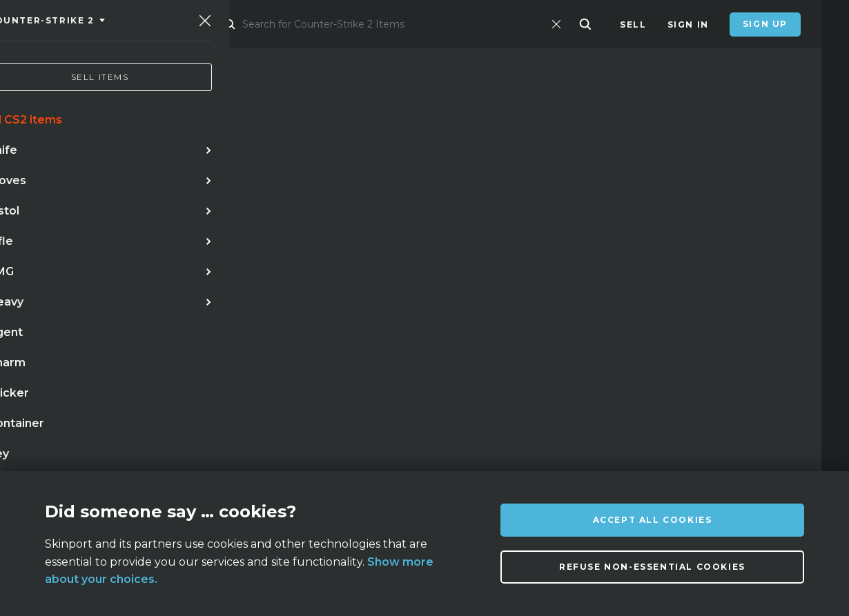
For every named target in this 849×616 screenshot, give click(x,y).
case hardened (75, 367)
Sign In (688, 24)
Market (236, 24)
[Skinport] (105, 24)
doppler (179, 339)
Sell (633, 24)
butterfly (295, 339)
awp (234, 339)
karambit (110, 339)
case (269, 367)
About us (138, 460)
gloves (362, 339)
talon (219, 367)
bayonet (159, 367)
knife (49, 339)
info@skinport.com (739, 457)
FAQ (237, 460)
